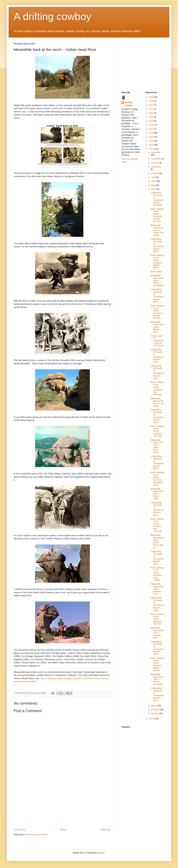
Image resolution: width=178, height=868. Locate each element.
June (154, 181)
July (153, 177)
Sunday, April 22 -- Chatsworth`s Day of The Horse (157, 341)
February (155, 710)
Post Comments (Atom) (37, 835)
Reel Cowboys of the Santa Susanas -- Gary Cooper (157, 574)
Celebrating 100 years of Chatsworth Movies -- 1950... (157, 356)
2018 (151, 125)
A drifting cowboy (53, 16)
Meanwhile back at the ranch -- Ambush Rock (157, 589)
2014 (151, 141)
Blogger (101, 853)
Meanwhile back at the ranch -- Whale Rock (157, 327)
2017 (151, 129)
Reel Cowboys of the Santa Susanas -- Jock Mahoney (157, 388)
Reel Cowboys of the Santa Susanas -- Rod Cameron (157, 525)
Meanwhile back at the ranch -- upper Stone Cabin (157, 446)
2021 (151, 113)
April (153, 189)
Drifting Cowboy (129, 104)
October (155, 163)
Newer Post (20, 830)
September (156, 167)
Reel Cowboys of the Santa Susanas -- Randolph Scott (157, 479)
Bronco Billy (156, 272)
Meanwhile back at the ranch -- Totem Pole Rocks (157, 230)
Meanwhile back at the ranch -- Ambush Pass (157, 633)
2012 (151, 149)
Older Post (106, 830)
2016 (151, 133)
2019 (151, 121)
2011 (151, 719)
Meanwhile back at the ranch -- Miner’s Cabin (157, 494)
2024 (151, 101)
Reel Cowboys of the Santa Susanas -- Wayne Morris (157, 261)
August (155, 173)
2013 (151, 145)
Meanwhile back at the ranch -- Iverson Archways (157, 679)
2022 (151, 109)
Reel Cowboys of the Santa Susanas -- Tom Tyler (157, 431)
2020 (151, 117)
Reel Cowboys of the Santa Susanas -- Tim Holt (157, 619)
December (156, 152)
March (154, 706)
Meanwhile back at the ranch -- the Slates (157, 402)
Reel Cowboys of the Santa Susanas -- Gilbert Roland (157, 664)
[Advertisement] (62, 807)
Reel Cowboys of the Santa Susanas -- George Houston (157, 215)
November (156, 159)
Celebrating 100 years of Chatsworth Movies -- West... (157, 245)
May (153, 185)
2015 (151, 137)
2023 (151, 105)
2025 (151, 97)
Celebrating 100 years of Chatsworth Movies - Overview (157, 199)
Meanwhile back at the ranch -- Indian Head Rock (157, 281)
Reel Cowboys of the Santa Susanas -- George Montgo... (157, 312)
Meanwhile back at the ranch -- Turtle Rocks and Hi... (157, 541)
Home (63, 830)
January (155, 713)
